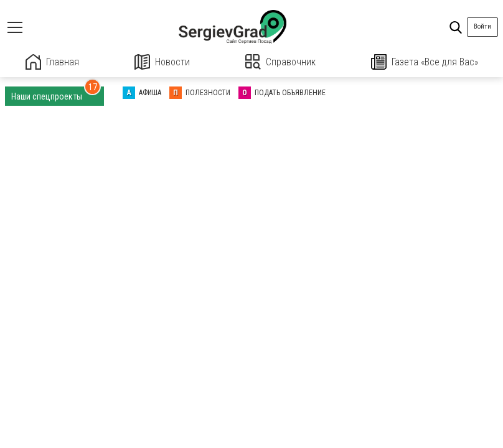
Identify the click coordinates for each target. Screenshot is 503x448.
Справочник (280, 62)
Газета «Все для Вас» (425, 62)
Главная (52, 62)
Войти (482, 26)
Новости (162, 62)
